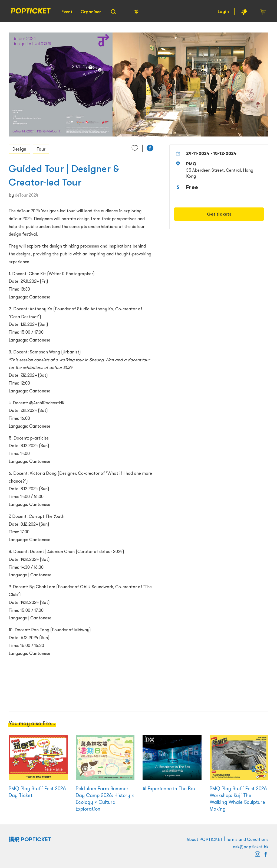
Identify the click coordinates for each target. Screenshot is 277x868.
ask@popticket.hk (251, 847)
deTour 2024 (27, 195)
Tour (41, 149)
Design (19, 149)
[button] (150, 148)
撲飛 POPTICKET (30, 839)
